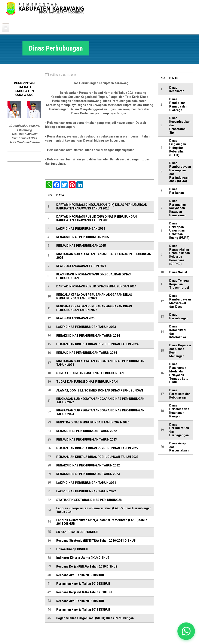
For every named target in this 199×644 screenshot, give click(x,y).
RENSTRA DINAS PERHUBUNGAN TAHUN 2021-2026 (93, 422)
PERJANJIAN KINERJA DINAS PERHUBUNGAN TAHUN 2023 (97, 457)
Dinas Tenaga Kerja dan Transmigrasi (179, 284)
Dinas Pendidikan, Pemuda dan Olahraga (178, 105)
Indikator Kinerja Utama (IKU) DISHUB (83, 558)
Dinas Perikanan (177, 191)
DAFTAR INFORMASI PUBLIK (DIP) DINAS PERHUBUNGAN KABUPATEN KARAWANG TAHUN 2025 (97, 218)
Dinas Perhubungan (179, 316)
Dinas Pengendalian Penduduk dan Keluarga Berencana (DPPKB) (180, 255)
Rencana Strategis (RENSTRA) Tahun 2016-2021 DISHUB (96, 541)
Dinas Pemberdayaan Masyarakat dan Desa (180, 301)
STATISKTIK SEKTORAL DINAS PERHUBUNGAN (89, 500)
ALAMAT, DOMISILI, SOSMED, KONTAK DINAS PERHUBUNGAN (100, 390)
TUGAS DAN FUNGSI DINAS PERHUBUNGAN (87, 382)
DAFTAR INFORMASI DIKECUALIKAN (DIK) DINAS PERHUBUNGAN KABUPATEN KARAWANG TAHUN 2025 (102, 207)
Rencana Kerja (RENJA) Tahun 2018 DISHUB (87, 592)
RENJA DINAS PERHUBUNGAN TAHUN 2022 (87, 431)
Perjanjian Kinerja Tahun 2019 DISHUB (83, 584)
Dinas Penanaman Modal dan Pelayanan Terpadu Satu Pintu (179, 373)
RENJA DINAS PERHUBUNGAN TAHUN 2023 (87, 439)
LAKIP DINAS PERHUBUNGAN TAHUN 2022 (86, 491)
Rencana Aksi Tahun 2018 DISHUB (80, 601)
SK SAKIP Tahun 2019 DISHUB (77, 532)
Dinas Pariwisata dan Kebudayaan (180, 394)
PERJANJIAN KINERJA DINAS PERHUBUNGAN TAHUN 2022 (97, 448)
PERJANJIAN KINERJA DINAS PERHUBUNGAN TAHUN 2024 (97, 344)
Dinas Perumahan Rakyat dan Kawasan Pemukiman (178, 208)
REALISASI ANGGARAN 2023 (76, 318)
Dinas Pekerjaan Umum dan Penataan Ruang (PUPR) (179, 231)
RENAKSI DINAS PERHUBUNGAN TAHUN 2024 (88, 336)
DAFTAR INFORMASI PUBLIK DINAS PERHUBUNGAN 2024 (96, 286)
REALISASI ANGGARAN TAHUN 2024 (81, 266)
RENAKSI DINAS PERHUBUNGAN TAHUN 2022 (88, 465)
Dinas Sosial (178, 272)
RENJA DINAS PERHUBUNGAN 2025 (81, 246)
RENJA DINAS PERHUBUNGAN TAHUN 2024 (87, 353)
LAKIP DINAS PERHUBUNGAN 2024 (81, 229)
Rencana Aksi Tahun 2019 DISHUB (80, 575)
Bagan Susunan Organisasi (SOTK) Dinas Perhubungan (95, 618)
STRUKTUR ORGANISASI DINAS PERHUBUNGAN (90, 373)
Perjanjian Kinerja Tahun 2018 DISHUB (83, 610)
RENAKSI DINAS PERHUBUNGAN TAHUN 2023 (88, 474)
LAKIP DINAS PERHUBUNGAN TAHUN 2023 (86, 327)
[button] (186, 631)
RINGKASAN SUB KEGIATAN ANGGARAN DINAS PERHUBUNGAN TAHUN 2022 (100, 401)
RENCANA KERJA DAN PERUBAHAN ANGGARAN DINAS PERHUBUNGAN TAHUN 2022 (94, 308)
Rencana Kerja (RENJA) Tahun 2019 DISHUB (87, 566)
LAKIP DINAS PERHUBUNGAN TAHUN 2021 (86, 483)
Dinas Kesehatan (177, 89)
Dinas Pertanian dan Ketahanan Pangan (179, 411)
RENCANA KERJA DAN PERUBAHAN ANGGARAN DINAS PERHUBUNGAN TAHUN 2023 (94, 297)
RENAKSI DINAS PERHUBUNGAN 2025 (83, 237)
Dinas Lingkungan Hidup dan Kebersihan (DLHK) (178, 148)
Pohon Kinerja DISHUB (72, 549)
